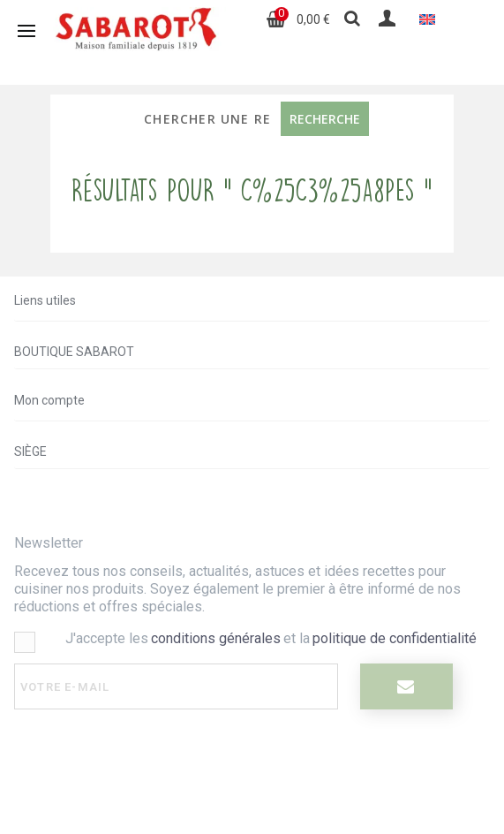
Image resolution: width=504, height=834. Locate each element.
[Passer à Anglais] (427, 19)
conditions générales (216, 638)
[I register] (407, 686)
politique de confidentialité (395, 638)
